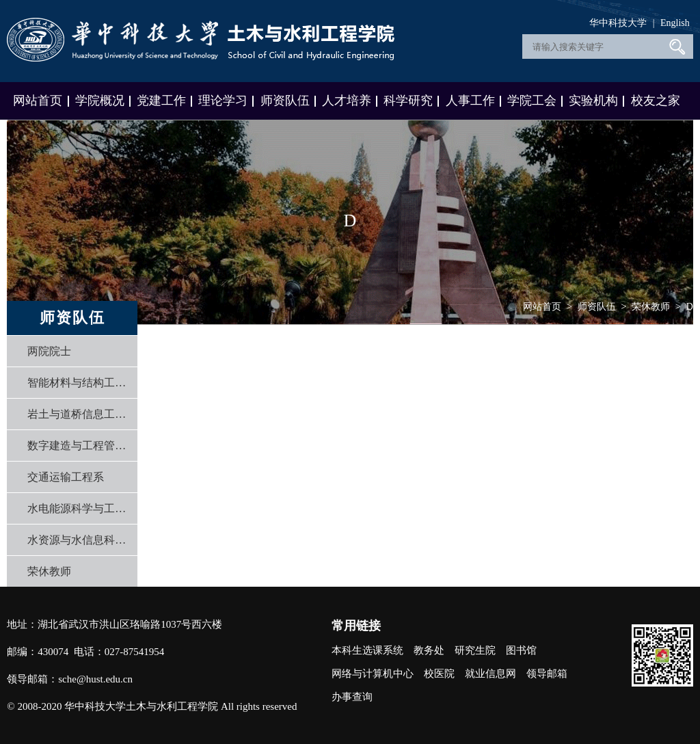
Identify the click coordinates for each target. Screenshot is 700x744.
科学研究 (408, 101)
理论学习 (223, 101)
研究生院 (475, 650)
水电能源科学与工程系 (79, 508)
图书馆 (521, 650)
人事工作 (470, 101)
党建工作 (161, 101)
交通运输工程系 (66, 477)
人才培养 (347, 101)
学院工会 (532, 101)
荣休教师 (49, 571)
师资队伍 (285, 101)
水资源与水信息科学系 (79, 540)
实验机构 (593, 101)
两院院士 (49, 351)
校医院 (439, 674)
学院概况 (100, 101)
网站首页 (38, 101)
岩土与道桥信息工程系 (79, 414)
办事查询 (352, 697)
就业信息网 (490, 674)
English (675, 23)
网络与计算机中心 (373, 674)
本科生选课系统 (367, 650)
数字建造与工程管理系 (79, 446)
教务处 (429, 650)
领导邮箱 (547, 674)
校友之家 (656, 101)
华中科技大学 (618, 23)
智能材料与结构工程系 (79, 383)
